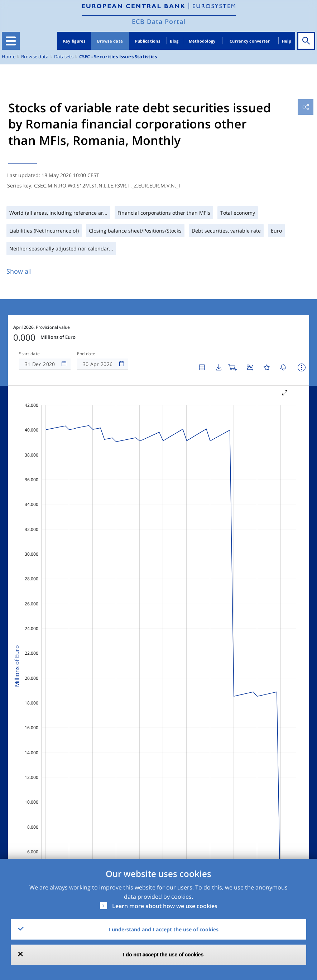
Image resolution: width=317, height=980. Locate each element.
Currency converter (250, 41)
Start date (29, 354)
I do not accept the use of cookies (164, 955)
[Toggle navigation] (11, 41)
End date (86, 354)
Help (287, 41)
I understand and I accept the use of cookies (164, 929)
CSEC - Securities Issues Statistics (118, 57)
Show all (19, 271)
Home (9, 57)
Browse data (110, 41)
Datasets (64, 57)
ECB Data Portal (159, 21)
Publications (148, 41)
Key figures (74, 41)
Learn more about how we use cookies (165, 906)
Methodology (202, 41)
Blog (174, 41)
